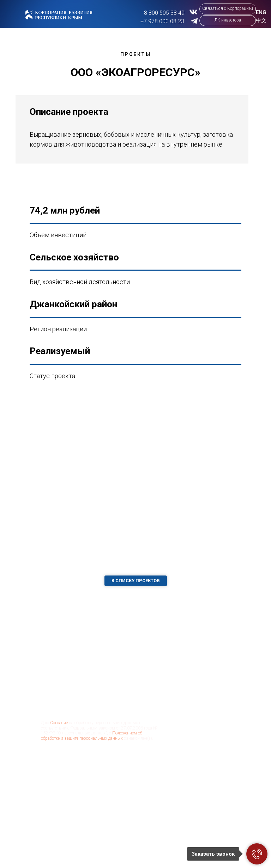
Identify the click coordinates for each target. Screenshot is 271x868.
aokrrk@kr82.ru (193, 817)
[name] (94, 659)
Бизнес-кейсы (109, 833)
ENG (261, 12)
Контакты (144, 853)
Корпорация (148, 815)
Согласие (59, 723)
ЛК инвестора (228, 20)
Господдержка (109, 852)
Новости (143, 833)
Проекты (103, 815)
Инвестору (146, 800)
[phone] (94, 682)
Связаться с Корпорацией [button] (228, 8)
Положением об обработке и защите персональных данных (92, 736)
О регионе (104, 800)
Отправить (69, 763)
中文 (261, 20)
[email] (94, 705)
